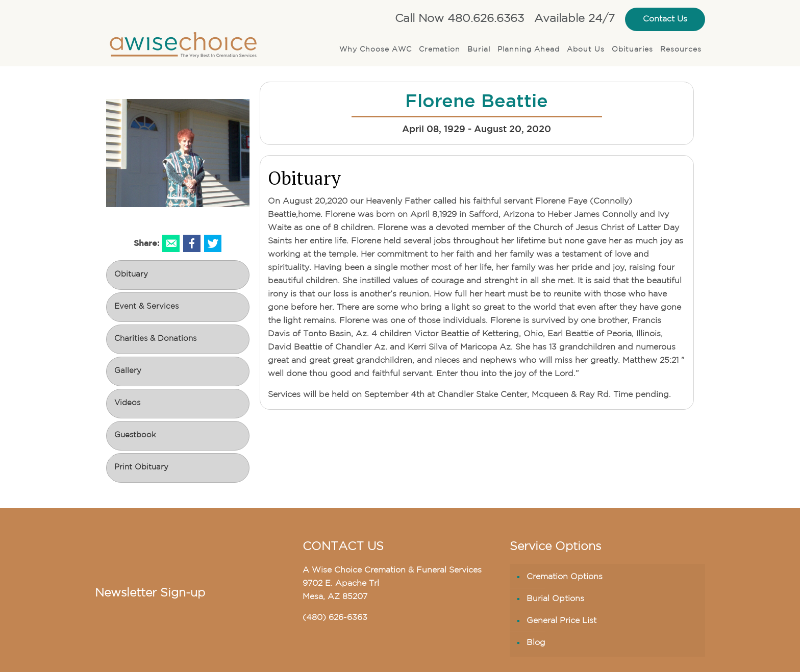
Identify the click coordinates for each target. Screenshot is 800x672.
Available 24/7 (574, 19)
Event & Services (146, 307)
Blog (536, 643)
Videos (127, 403)
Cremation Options (565, 577)
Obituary (131, 275)
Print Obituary (141, 468)
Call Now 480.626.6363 (459, 19)
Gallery (128, 371)
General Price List (561, 621)
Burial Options (555, 599)
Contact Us (665, 19)
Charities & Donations (155, 339)
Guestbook (135, 435)
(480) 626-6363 (335, 618)
